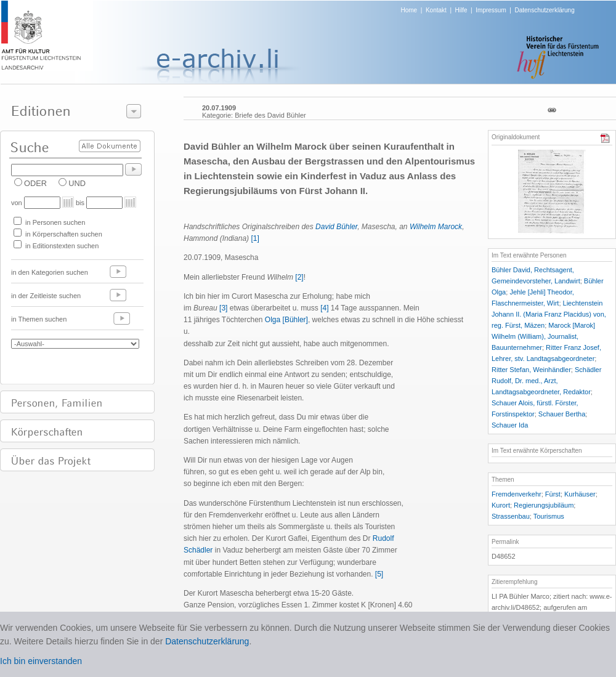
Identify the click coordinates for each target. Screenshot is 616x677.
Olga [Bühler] (286, 320)
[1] (255, 238)
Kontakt (436, 10)
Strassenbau (511, 516)
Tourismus (549, 516)
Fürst (553, 494)
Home (409, 10)
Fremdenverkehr (517, 494)
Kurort (501, 505)
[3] (223, 308)
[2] (299, 277)
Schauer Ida (510, 425)
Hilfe (461, 10)
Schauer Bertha (562, 414)
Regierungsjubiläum (544, 505)
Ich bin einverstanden (41, 661)
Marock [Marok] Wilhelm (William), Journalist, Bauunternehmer (543, 336)
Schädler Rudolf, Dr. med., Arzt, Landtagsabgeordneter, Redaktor (546, 381)
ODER (35, 183)
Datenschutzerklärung (544, 10)
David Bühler (336, 227)
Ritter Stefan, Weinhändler (531, 370)
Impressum (491, 10)
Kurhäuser (580, 494)
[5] (379, 574)
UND (77, 183)
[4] (324, 308)
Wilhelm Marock (436, 227)
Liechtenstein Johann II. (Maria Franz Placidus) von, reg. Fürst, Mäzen (549, 314)
